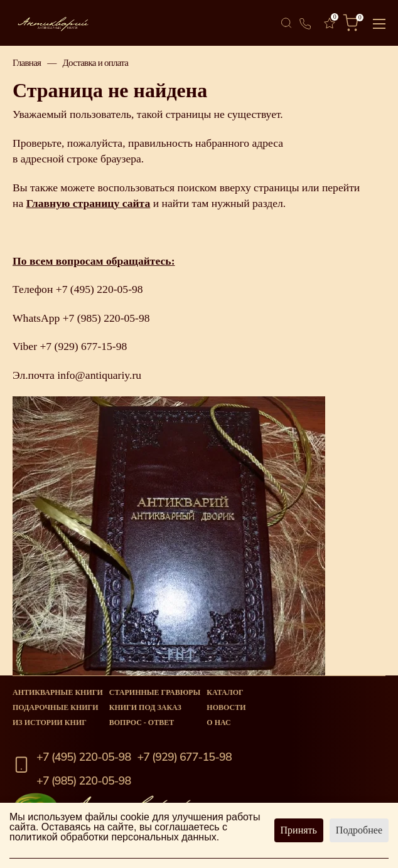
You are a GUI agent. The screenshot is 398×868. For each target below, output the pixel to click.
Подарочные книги (56, 707)
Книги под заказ (145, 707)
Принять (299, 830)
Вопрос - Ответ (142, 722)
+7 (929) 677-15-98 (83, 346)
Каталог (225, 692)
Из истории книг (50, 722)
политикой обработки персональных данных (113, 837)
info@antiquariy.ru (99, 375)
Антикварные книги (58, 692)
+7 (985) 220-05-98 (106, 318)
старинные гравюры (155, 692)
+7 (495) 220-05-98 (99, 289)
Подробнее (359, 830)
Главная (27, 63)
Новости (226, 707)
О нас (218, 722)
